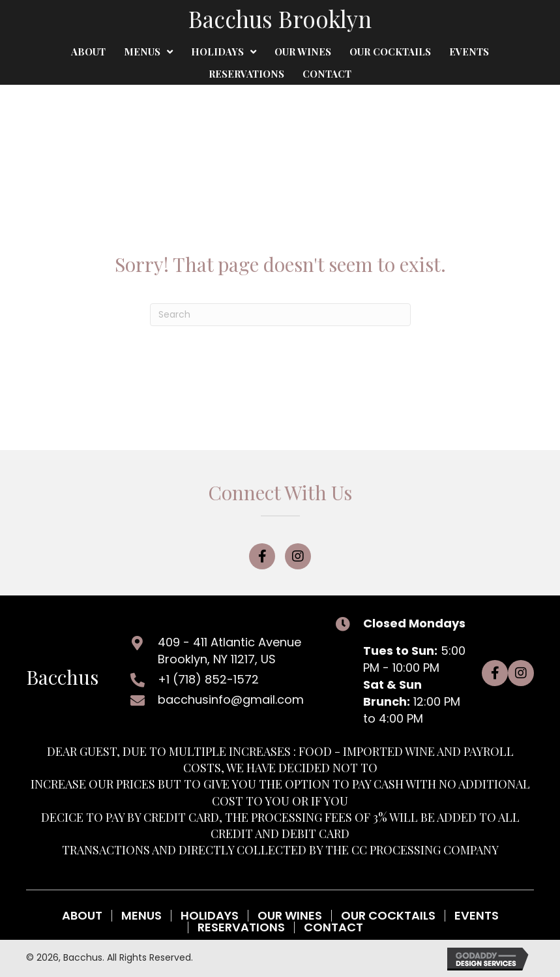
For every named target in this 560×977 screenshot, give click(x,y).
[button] (262, 556)
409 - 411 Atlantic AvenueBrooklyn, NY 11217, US (229, 651)
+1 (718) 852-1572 (208, 679)
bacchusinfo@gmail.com (231, 699)
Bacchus (62, 677)
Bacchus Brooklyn (280, 19)
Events (477, 916)
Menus (141, 916)
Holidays (210, 916)
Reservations (241, 927)
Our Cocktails (388, 916)
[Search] (280, 315)
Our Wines (290, 916)
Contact (333, 927)
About (82, 916)
